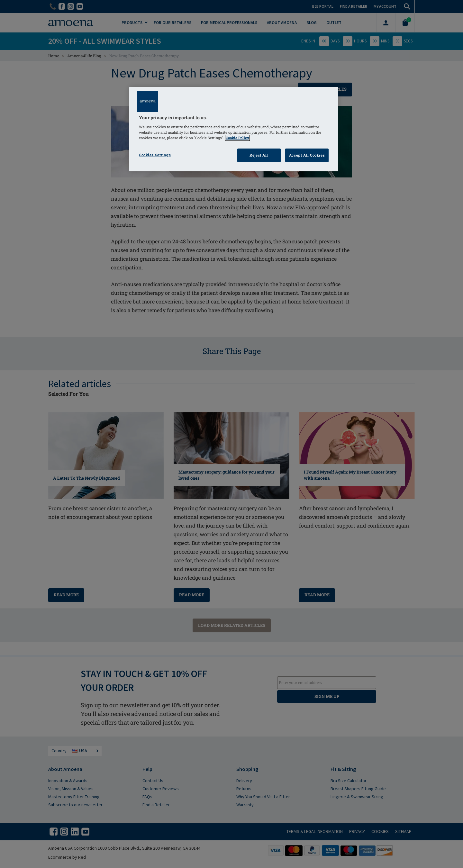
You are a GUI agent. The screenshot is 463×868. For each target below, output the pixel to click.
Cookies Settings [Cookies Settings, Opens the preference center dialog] (155, 155)
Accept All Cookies (307, 155)
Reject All (259, 155)
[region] (234, 129)
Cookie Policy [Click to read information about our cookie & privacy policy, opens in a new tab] (237, 138)
